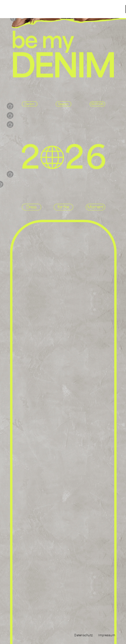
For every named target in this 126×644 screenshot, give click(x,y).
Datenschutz (83, 635)
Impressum (107, 635)
